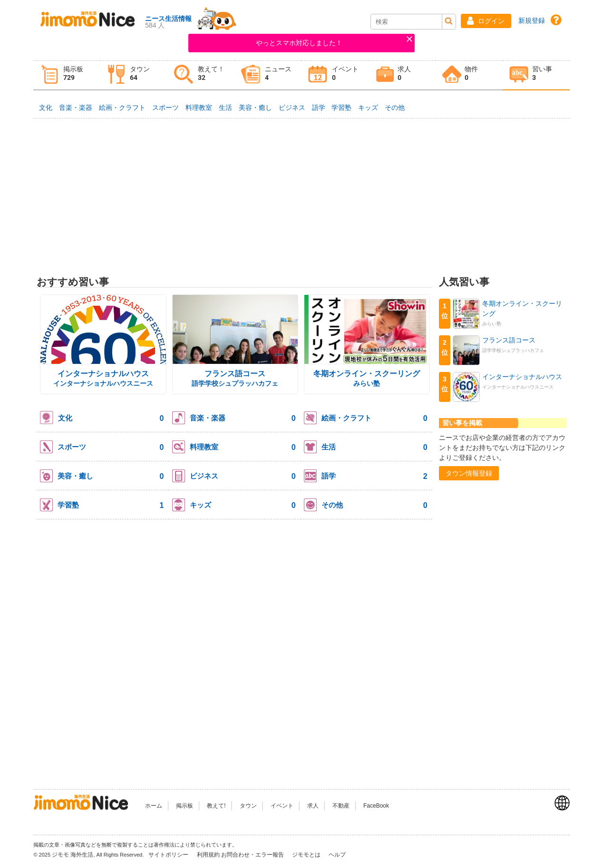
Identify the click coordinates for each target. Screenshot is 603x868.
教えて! (216, 806)
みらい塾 (367, 383)
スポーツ (165, 107)
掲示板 (185, 806)
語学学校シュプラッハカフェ (235, 383)
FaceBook (376, 806)
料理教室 (199, 107)
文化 (46, 107)
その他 (395, 107)
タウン (248, 806)
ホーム (154, 806)
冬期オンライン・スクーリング (367, 374)
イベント (282, 806)
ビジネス (292, 107)
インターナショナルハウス (103, 374)
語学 (319, 107)
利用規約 (208, 855)
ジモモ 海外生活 (73, 855)
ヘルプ (337, 855)
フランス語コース (235, 374)
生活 (225, 107)
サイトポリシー (169, 855)
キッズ (368, 107)
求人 (313, 806)
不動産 (341, 806)
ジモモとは (307, 855)
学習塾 (341, 107)
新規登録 (532, 20)
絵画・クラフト (122, 107)
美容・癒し (255, 107)
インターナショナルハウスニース (103, 383)
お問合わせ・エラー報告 (253, 855)
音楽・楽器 (76, 107)
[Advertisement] (301, 193)
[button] (486, 21)
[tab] (67, 75)
